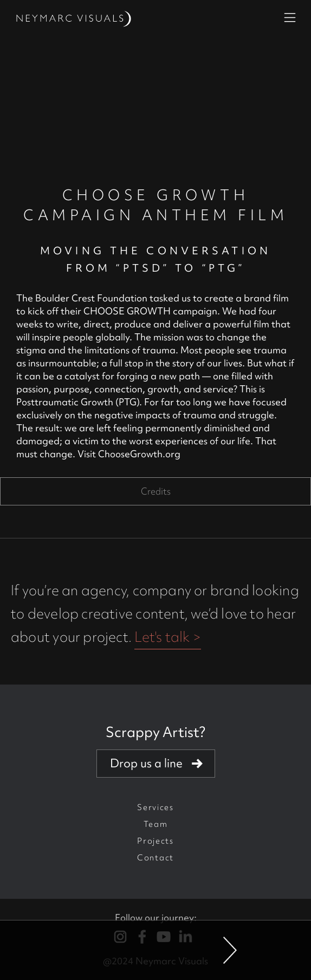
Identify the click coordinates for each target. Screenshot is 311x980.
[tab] (155, 491)
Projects (155, 841)
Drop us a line (146, 763)
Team (156, 824)
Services (155, 807)
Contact (155, 858)
